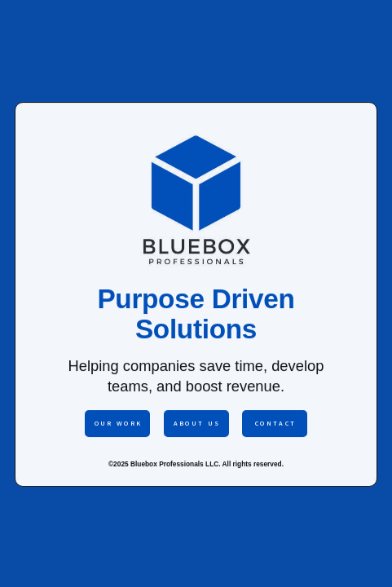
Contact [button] (275, 423)
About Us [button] (197, 423)
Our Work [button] (119, 423)
